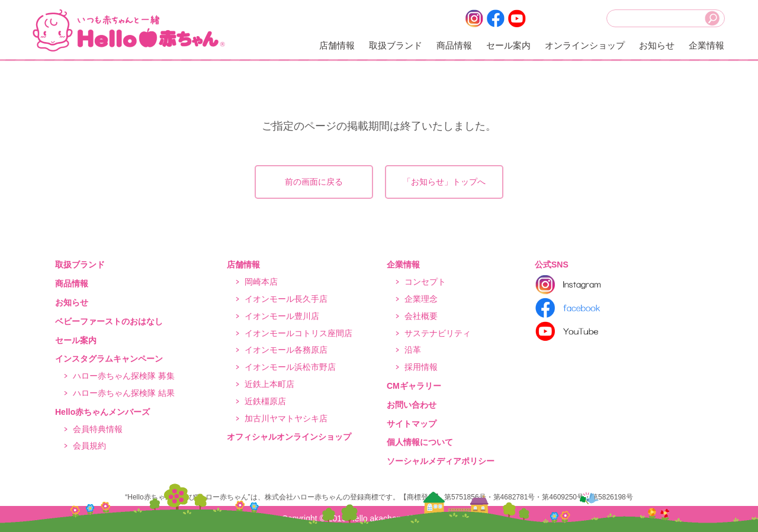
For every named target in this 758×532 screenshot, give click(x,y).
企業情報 (706, 45)
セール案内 (508, 45)
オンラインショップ (585, 45)
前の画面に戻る (314, 182)
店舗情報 (337, 45)
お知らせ (657, 45)
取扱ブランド (396, 45)
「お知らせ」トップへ (444, 182)
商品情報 (454, 45)
